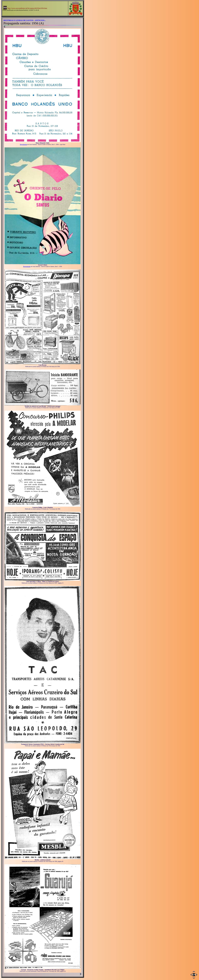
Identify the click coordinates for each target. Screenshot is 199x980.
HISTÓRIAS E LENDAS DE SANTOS (18, 20)
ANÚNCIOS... (40, 20)
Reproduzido (23, 144)
